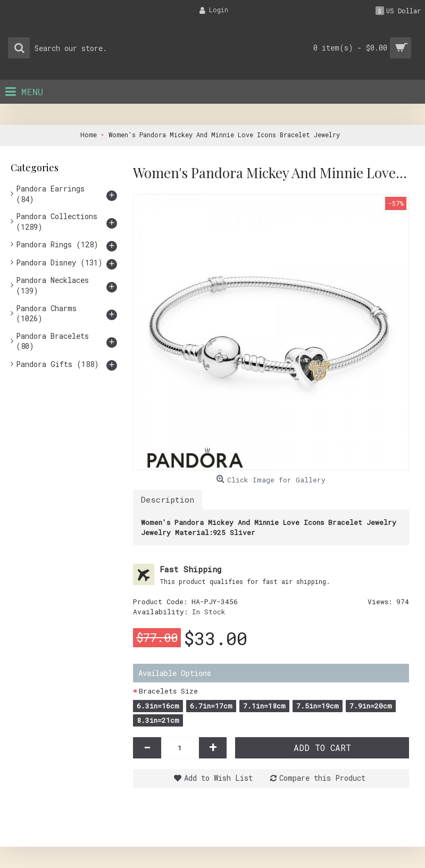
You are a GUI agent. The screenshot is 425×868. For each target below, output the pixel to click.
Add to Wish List (218, 778)
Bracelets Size (168, 691)
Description (168, 499)
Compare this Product (322, 778)
